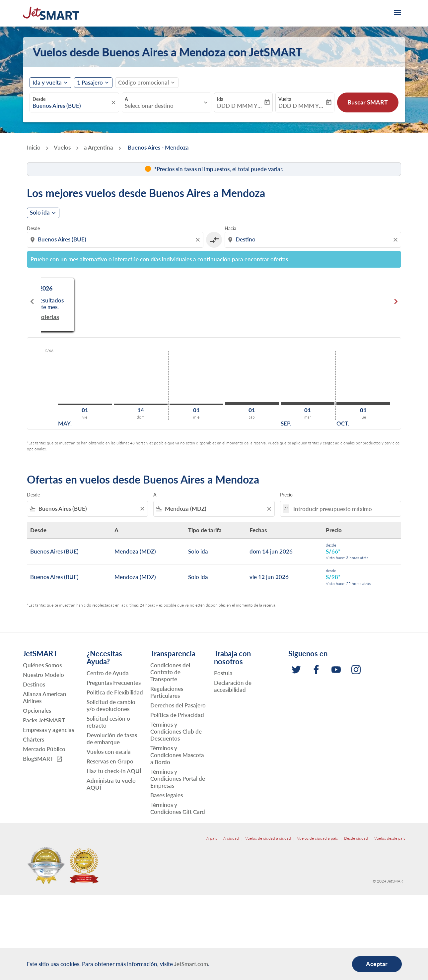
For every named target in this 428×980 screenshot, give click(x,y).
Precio (286, 495)
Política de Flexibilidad (115, 692)
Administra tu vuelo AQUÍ (111, 784)
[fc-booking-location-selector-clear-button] (114, 102)
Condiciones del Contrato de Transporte (170, 672)
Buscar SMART (368, 102)
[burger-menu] (397, 13)
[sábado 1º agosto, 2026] (252, 404)
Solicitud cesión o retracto (108, 722)
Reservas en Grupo (110, 761)
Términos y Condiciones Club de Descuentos (176, 731)
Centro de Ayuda (108, 673)
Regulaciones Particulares (167, 692)
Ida (220, 99)
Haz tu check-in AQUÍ (114, 771)
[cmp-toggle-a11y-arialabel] (214, 240)
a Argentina (99, 147)
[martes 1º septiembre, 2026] (308, 404)
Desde (39, 99)
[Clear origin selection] (199, 240)
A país (212, 838)
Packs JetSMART (44, 720)
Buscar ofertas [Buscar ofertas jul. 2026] (329, 310)
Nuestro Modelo (43, 675)
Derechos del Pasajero (178, 705)
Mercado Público (44, 749)
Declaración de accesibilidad (233, 686)
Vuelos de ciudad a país (317, 838)
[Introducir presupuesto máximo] (344, 509)
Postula (223, 673)
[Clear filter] (142, 509)
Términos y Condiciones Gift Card (178, 808)
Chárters (34, 739)
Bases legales (167, 795)
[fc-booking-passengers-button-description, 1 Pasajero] (90, 83)
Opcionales (37, 711)
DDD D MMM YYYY (240, 106)
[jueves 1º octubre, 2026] (363, 404)
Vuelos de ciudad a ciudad (268, 838)
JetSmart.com (191, 964)
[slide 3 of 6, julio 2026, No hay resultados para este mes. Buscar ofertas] (329, 301)
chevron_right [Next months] (396, 301)
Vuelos (62, 147)
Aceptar (377, 964)
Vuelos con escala (109, 752)
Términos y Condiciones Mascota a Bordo (177, 755)
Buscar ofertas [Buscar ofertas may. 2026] (99, 310)
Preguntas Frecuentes (114, 683)
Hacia (230, 228)
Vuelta (285, 99)
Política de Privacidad (177, 715)
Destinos (34, 684)
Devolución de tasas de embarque (112, 739)
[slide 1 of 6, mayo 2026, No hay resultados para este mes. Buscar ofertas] (99, 301)
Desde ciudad (356, 838)
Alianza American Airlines (45, 697)
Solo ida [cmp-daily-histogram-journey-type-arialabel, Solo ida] (40, 213)
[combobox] (71, 106)
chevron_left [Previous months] (32, 301)
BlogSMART (43, 759)
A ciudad (231, 838)
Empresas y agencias (48, 730)
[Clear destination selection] (396, 240)
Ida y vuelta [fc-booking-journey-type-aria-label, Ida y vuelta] (47, 83)
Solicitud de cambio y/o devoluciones (111, 705)
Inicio (34, 147)
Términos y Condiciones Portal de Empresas (178, 779)
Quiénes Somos (42, 665)
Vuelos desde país (390, 838)
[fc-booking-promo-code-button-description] (143, 83)
